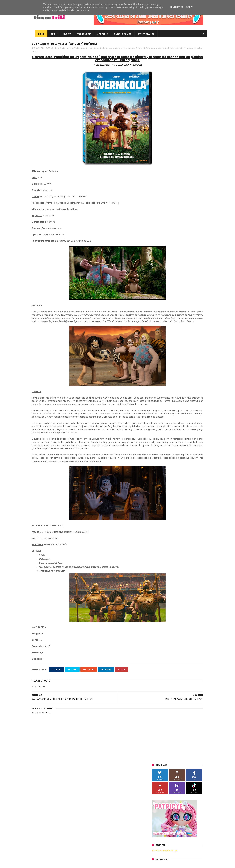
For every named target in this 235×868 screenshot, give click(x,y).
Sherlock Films (168, 249)
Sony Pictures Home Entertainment (170, 255)
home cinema (160, 305)
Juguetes (99, 34)
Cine (50, 34)
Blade (187, 216)
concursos (188, 288)
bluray (178, 283)
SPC (155, 249)
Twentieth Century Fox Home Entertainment (174, 272)
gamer (187, 300)
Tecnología (81, 34)
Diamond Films (169, 222)
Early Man (36, 53)
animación (71, 50)
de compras (170, 294)
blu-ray (81, 50)
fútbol (45, 53)
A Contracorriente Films (164, 210)
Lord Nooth (62, 53)
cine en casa (159, 288)
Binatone (176, 216)
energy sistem (160, 300)
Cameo (89, 50)
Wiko (193, 277)
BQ (166, 216)
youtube (195, 311)
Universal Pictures (162, 277)
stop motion (90, 53)
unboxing (167, 311)
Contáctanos (143, 34)
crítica (124, 50)
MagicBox (187, 233)
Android (157, 216)
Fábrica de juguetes (163, 227)
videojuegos (181, 311)
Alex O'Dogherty (187, 210)
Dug (138, 50)
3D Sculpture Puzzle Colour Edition (169, 205)
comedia (116, 50)
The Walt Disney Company (166, 261)
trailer (156, 311)
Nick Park (72, 53)
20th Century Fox (161, 199)
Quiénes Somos (119, 34)
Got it (189, 7)
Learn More (176, 7)
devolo (183, 294)
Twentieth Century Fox (164, 266)
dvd (143, 50)
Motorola (190, 238)
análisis (61, 50)
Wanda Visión (180, 277)
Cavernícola (99, 50)
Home (38, 34)
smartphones (177, 305)
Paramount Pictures (173, 244)
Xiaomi (157, 283)
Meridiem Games (161, 238)
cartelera (189, 283)
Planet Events (193, 244)
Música (64, 34)
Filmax (183, 222)
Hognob (52, 53)
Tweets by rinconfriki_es (165, 130)
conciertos (174, 288)
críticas (132, 50)
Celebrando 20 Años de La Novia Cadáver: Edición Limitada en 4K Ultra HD (182, 850)
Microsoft (178, 238)
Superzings (195, 255)
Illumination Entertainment (166, 233)
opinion (80, 53)
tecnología (192, 305)
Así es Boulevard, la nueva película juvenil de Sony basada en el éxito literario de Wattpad (183, 823)
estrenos (175, 300)
